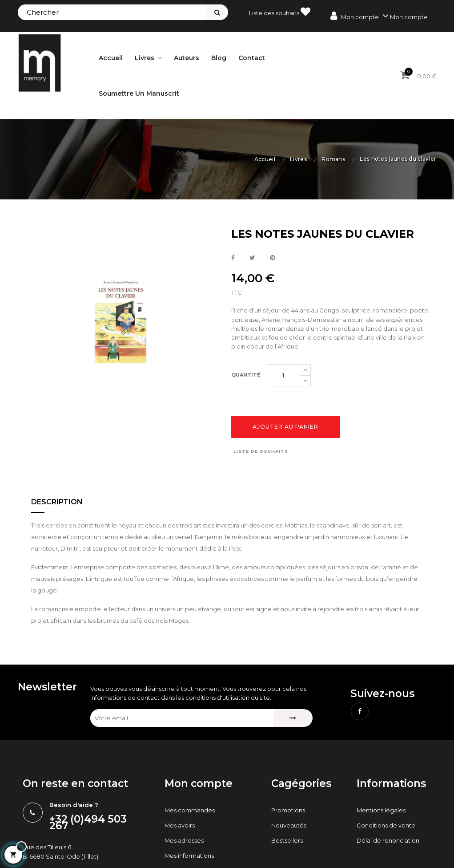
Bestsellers (287, 840)
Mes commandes (190, 810)
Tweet (252, 258)
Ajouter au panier (285, 427)
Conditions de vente (386, 825)
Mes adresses (184, 840)
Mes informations (189, 856)
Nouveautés (289, 825)
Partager (233, 258)
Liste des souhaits (280, 12)
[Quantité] (283, 375)
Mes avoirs (180, 825)
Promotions (288, 810)
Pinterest (273, 258)
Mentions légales (381, 810)
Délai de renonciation (388, 840)
